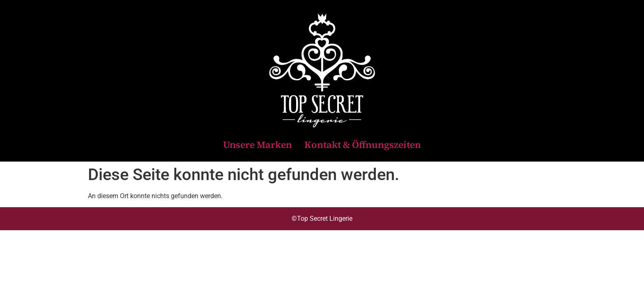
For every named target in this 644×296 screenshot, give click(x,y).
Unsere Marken (258, 145)
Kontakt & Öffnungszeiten (363, 145)
